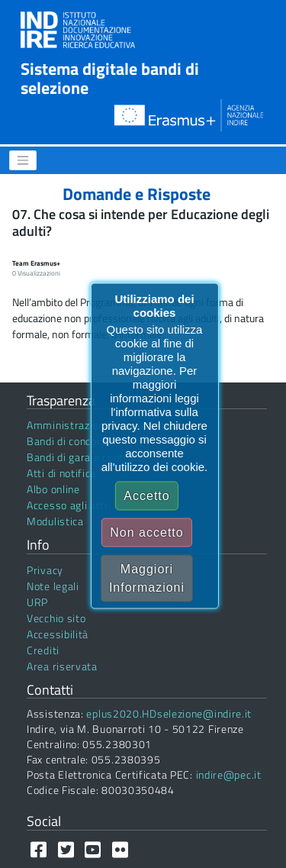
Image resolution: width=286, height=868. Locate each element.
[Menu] (23, 160)
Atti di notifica (61, 473)
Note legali (53, 586)
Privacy (45, 570)
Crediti (43, 650)
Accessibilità (58, 634)
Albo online (53, 489)
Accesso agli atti (67, 505)
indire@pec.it (229, 774)
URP (37, 602)
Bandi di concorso (70, 441)
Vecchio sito (56, 618)
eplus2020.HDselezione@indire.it (169, 713)
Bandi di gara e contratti (86, 457)
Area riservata (62, 666)
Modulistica (55, 521)
